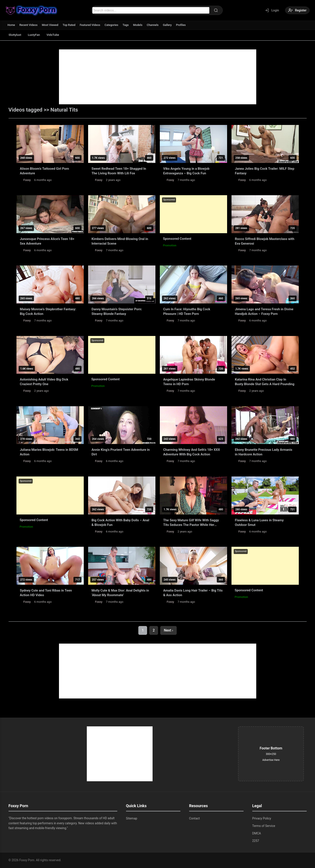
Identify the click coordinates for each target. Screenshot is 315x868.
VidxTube (55, 35)
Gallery (169, 25)
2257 (256, 841)
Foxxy (27, 180)
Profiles (183, 25)
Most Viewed (51, 25)
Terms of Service (264, 826)
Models (139, 25)
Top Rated (70, 25)
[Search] (216, 10)
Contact (195, 818)
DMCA (257, 833)
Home (11, 25)
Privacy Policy (262, 818)
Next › (168, 630)
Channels (154, 25)
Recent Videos (29, 25)
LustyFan (35, 35)
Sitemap (132, 818)
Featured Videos (91, 25)
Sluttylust (15, 35)
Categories (113, 25)
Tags (127, 25)
